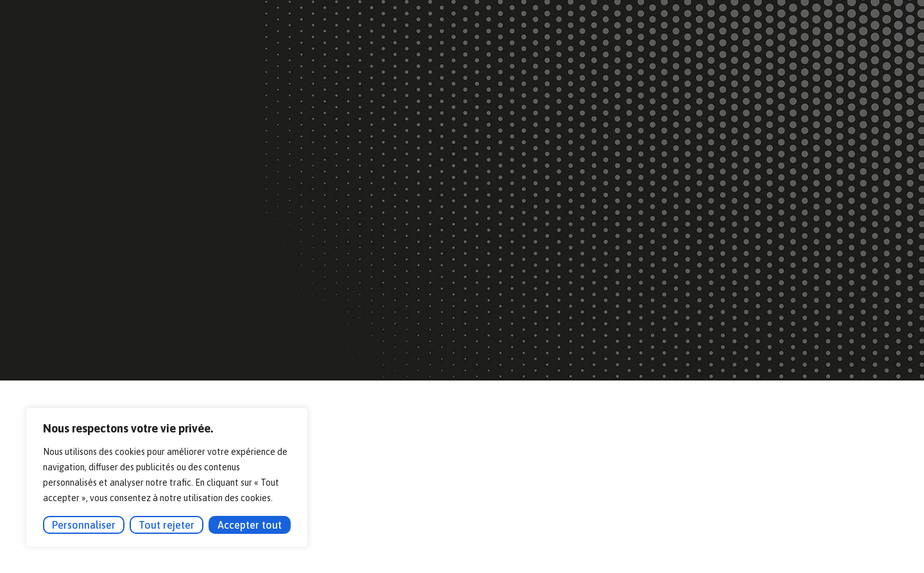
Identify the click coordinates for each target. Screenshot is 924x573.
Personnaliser (84, 525)
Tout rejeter (167, 525)
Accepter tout (250, 525)
